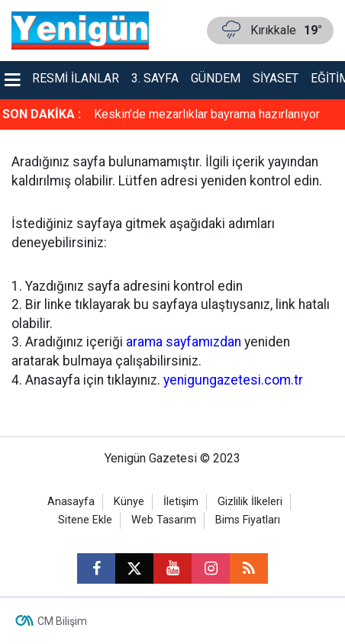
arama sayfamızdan (184, 342)
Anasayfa (71, 502)
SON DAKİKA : (42, 114)
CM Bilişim (62, 621)
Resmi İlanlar (76, 78)
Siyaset (276, 78)
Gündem (216, 78)
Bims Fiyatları (248, 520)
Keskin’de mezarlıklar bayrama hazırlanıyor (207, 114)
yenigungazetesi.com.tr (233, 380)
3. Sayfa (155, 78)
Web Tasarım (164, 520)
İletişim (181, 502)
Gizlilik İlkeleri (250, 502)
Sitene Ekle (85, 520)
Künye (129, 502)
